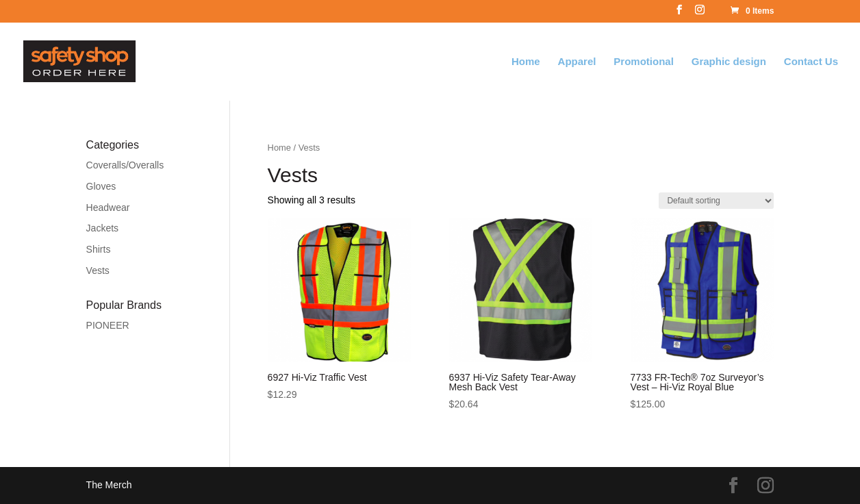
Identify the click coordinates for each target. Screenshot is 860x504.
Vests (98, 270)
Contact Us (811, 62)
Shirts (99, 249)
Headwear (108, 207)
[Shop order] (716, 201)
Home (526, 62)
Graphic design (729, 62)
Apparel (577, 62)
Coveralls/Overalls (125, 165)
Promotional (644, 62)
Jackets (102, 228)
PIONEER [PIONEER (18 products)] (108, 325)
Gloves (101, 186)
